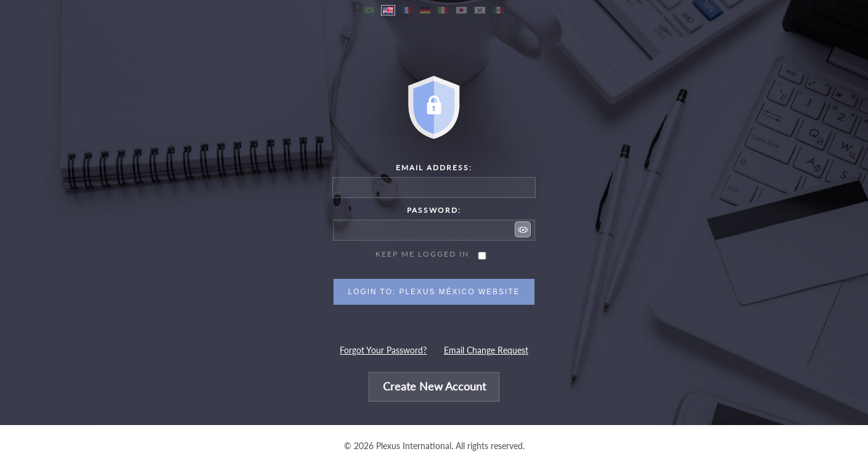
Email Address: (434, 167)
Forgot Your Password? (383, 350)
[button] (523, 229)
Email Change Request (486, 350)
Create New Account (434, 387)
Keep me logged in (422, 254)
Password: (434, 210)
